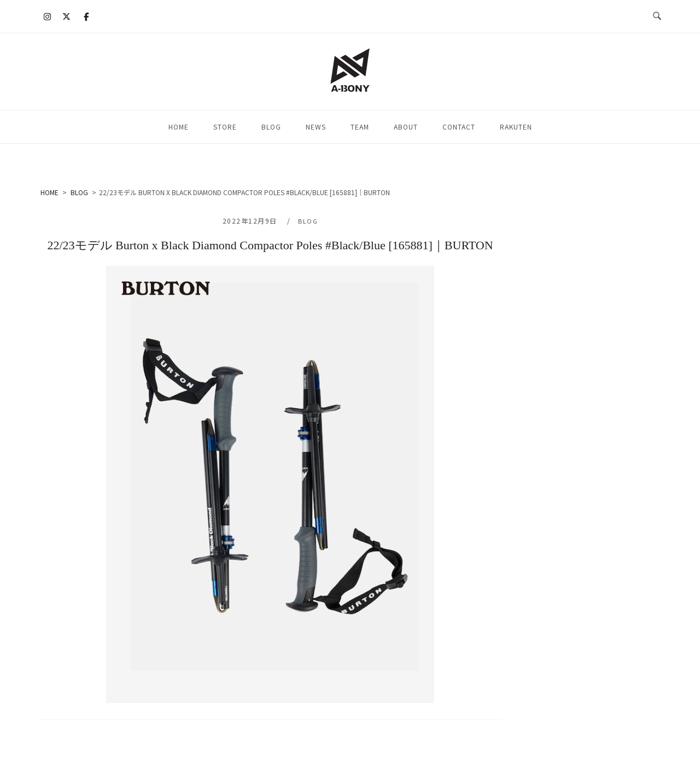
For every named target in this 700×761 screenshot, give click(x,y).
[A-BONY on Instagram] (48, 16)
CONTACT (459, 127)
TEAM (360, 127)
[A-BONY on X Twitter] (67, 16)
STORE (225, 127)
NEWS (316, 127)
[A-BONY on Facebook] (86, 16)
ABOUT (406, 127)
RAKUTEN (516, 127)
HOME (179, 127)
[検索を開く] (657, 16)
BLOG (271, 127)
